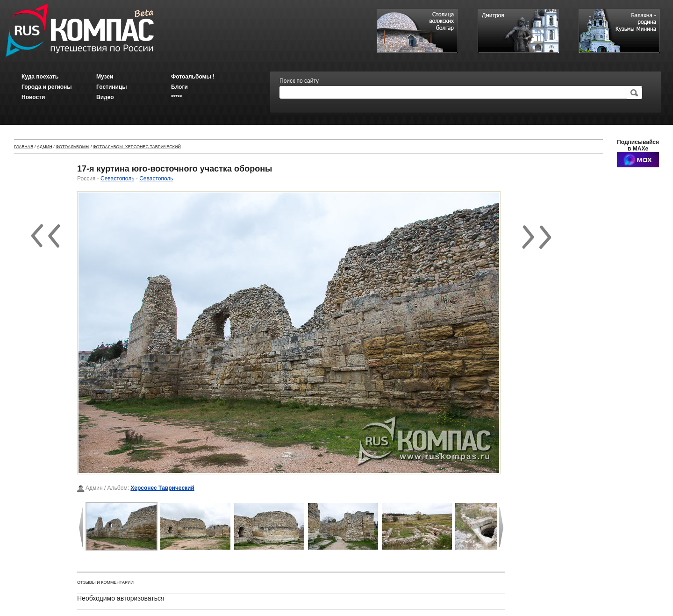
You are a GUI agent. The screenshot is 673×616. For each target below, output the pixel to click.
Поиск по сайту (299, 81)
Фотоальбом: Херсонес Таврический (137, 147)
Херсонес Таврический (162, 488)
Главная (24, 147)
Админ (45, 147)
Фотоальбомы (72, 147)
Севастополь (117, 179)
